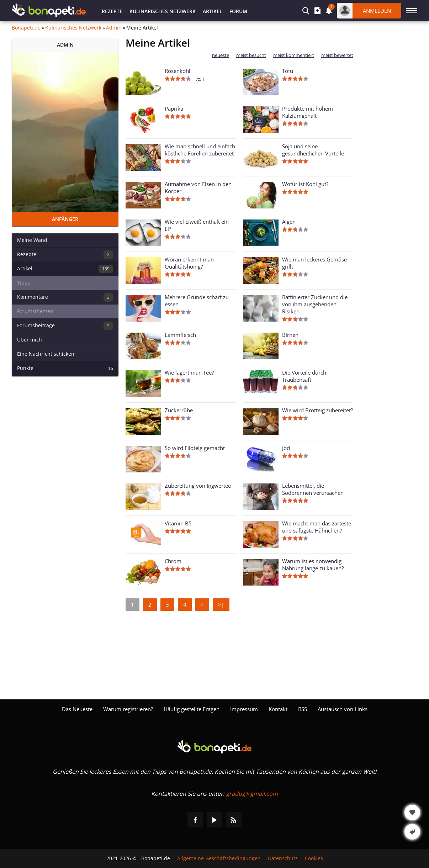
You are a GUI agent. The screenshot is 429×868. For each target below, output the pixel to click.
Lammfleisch (180, 335)
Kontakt (278, 709)
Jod (286, 448)
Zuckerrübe (179, 410)
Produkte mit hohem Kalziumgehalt (308, 112)
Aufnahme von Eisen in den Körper (198, 187)
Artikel (213, 11)
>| (221, 604)
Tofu (288, 71)
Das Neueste (77, 709)
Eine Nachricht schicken (46, 354)
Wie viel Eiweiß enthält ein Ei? (197, 225)
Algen (289, 222)
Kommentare (65, 297)
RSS (303, 709)
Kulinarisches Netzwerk (163, 11)
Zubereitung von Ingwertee (198, 486)
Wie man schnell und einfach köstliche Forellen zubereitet (200, 150)
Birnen (290, 335)
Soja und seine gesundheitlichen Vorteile (313, 150)
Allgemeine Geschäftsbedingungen (219, 858)
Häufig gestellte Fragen (192, 709)
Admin (114, 28)
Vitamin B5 (178, 523)
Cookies (314, 858)
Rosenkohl (178, 71)
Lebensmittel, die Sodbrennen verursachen (313, 489)
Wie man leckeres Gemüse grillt (314, 263)
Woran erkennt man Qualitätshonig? (189, 263)
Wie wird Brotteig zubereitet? (317, 410)
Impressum (244, 709)
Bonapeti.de (26, 28)
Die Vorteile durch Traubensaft (304, 376)
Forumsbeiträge (65, 326)
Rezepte (112, 11)
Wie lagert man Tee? (189, 372)
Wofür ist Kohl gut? (305, 184)
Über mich (30, 340)
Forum (238, 11)
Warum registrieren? (128, 709)
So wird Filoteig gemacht (195, 448)
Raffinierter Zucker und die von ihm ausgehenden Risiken (315, 304)
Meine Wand (32, 240)
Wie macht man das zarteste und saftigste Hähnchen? (317, 527)
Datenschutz (283, 858)
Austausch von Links (343, 709)
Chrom (173, 561)
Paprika (174, 108)
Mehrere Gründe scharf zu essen (197, 301)
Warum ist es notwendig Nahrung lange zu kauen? (313, 565)
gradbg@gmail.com (252, 794)
